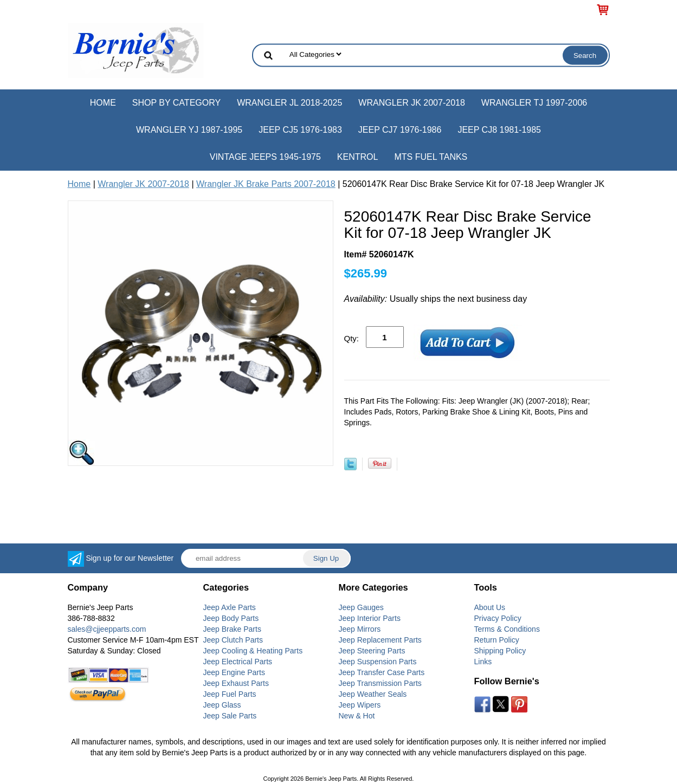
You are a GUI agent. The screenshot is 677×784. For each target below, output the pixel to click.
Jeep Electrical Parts (238, 662)
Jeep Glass (222, 705)
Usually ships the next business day (436, 299)
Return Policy (497, 640)
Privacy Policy (498, 618)
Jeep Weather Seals (373, 694)
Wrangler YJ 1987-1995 (189, 130)
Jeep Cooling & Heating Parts (253, 651)
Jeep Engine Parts (234, 672)
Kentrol (358, 157)
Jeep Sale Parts (230, 716)
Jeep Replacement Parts (380, 640)
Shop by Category (176, 103)
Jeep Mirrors (360, 629)
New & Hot (357, 716)
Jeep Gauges (361, 607)
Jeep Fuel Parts (230, 694)
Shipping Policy (500, 651)
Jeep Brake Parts (232, 629)
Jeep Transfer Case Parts (382, 672)
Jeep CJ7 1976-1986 (400, 130)
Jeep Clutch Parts (233, 640)
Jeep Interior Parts (370, 618)
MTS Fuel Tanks (431, 157)
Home (103, 103)
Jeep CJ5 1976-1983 (300, 130)
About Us (490, 607)
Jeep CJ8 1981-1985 (499, 130)
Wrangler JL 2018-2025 (289, 103)
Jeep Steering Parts (372, 651)
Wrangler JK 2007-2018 (412, 103)
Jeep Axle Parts (230, 607)
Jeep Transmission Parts (380, 683)
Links (483, 662)
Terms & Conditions (507, 629)
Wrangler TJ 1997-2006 (534, 103)
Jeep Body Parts (231, 618)
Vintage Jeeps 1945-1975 (265, 157)
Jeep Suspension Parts (378, 662)
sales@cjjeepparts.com (107, 629)
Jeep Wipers (360, 705)
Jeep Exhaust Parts (236, 683)
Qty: (352, 338)
